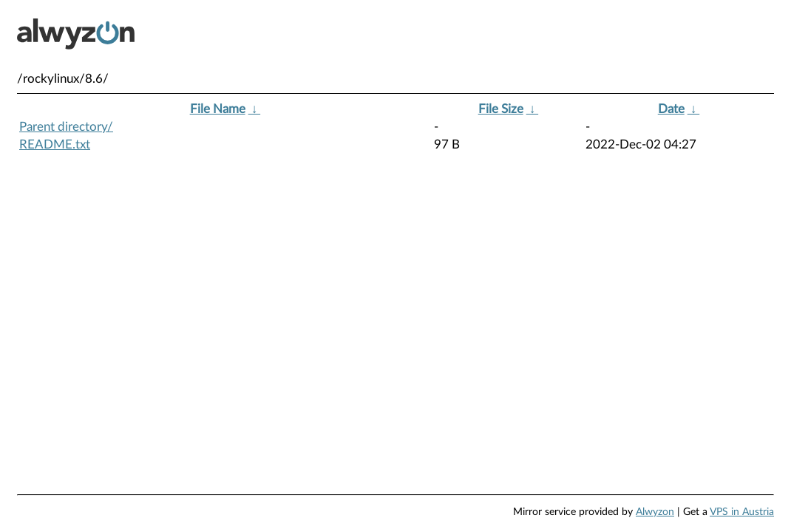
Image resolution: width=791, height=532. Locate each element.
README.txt (55, 144)
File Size (501, 109)
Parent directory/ (66, 127)
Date (671, 109)
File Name (218, 109)
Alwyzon (655, 512)
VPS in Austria (742, 512)
